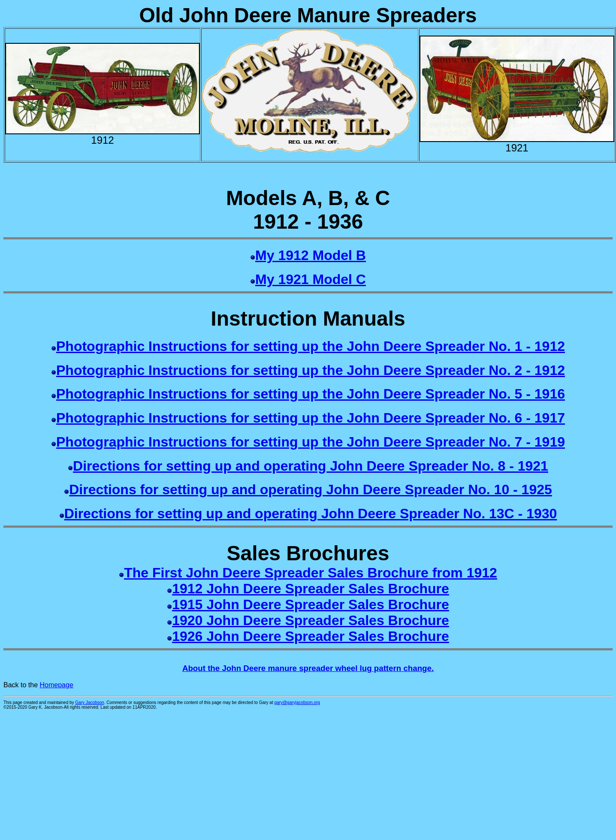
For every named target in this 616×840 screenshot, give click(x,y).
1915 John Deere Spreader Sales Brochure (311, 604)
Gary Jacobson (89, 703)
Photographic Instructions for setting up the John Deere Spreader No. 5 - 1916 (311, 394)
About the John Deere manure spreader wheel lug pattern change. (308, 668)
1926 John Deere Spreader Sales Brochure (311, 636)
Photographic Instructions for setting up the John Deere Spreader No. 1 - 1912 (311, 346)
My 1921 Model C (311, 279)
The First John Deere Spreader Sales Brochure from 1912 (311, 573)
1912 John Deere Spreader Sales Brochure (311, 589)
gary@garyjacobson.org (297, 703)
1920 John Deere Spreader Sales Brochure (311, 620)
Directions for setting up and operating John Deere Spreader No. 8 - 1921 (311, 466)
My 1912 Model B (311, 255)
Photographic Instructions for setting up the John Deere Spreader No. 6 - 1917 (311, 418)
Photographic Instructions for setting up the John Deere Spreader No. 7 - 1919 (311, 442)
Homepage (57, 685)
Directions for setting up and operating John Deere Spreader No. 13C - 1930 (311, 514)
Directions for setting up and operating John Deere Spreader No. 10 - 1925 (311, 489)
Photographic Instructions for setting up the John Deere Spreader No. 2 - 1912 (311, 370)
